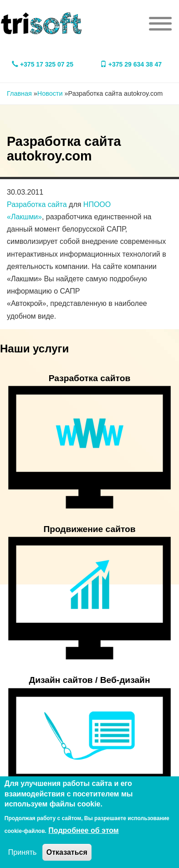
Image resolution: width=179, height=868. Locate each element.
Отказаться (67, 852)
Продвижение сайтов (89, 529)
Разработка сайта (37, 204)
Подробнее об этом (83, 830)
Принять (23, 852)
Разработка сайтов (90, 378)
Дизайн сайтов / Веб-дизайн (90, 680)
